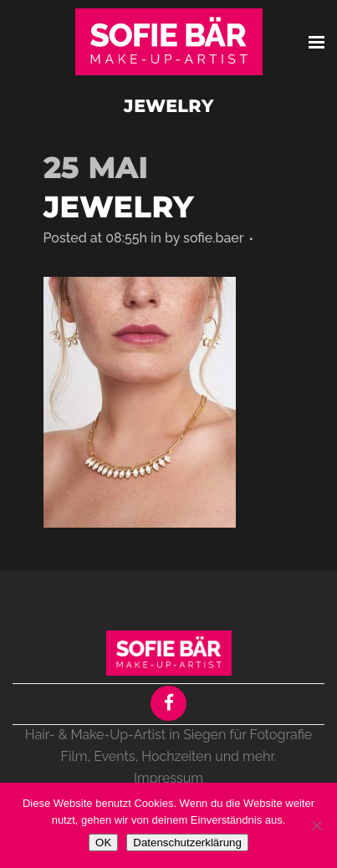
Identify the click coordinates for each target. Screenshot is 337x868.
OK (103, 842)
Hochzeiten (176, 756)
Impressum (168, 778)
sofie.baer (213, 238)
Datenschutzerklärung (187, 842)
